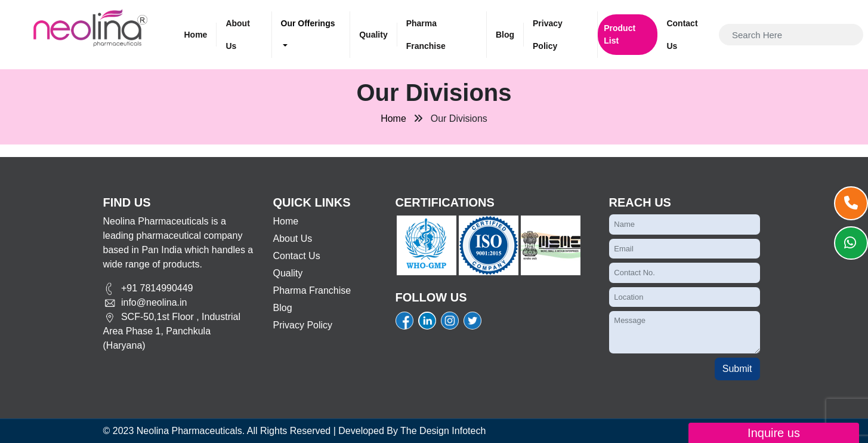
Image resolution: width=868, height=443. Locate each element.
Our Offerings (308, 23)
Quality (373, 35)
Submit (737, 369)
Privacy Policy (548, 35)
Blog (505, 35)
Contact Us (682, 35)
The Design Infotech (443, 431)
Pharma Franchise (426, 35)
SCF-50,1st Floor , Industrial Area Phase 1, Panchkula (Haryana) (172, 331)
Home (196, 35)
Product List (620, 34)
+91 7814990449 (148, 288)
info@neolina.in (145, 302)
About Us (237, 35)
